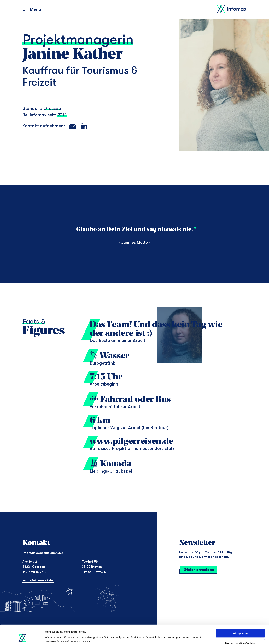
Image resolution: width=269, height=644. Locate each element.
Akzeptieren (240, 616)
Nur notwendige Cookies (240, 626)
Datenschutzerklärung (165, 628)
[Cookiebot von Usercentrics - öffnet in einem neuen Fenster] (22, 637)
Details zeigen (54, 637)
